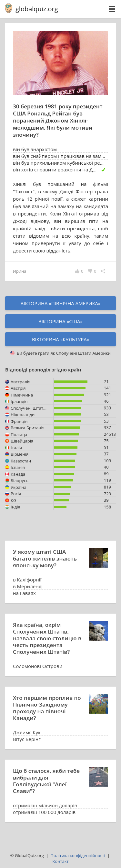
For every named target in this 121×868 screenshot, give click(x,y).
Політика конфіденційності (78, 855)
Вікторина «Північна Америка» (61, 303)
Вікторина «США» (60, 321)
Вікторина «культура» (60, 339)
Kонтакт (60, 861)
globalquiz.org (37, 9)
